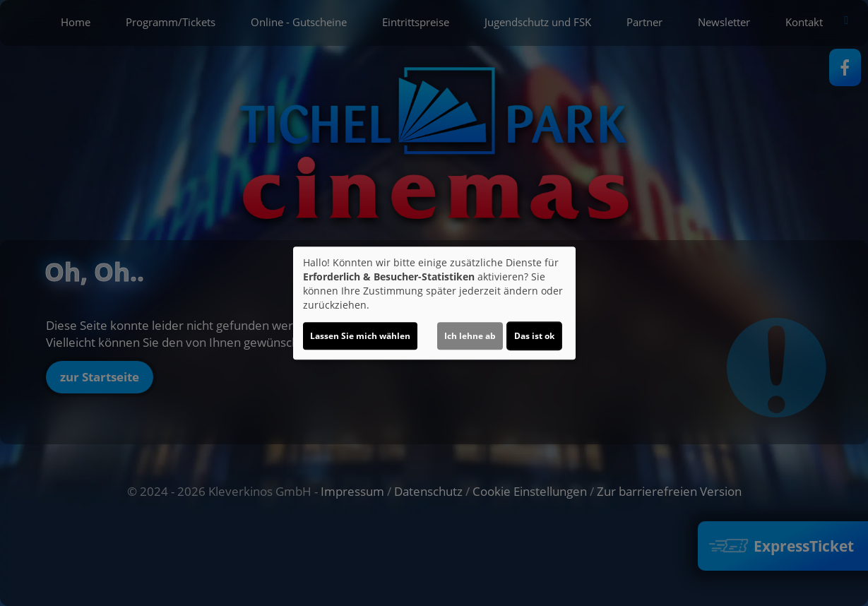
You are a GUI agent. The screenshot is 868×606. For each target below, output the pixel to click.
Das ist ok (534, 336)
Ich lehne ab (470, 336)
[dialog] (434, 303)
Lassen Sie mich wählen (360, 336)
